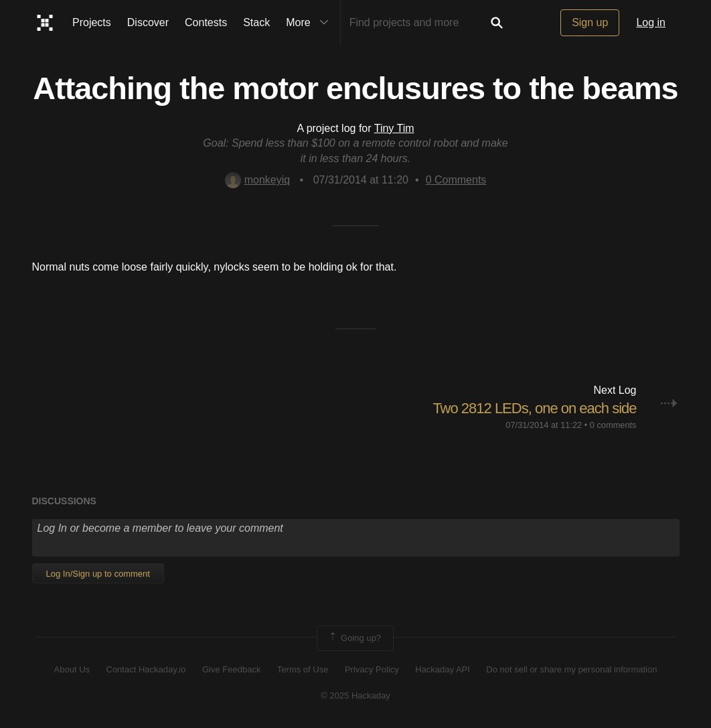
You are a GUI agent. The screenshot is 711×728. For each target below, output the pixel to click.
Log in (651, 22)
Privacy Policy (372, 669)
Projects (92, 22)
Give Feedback (231, 669)
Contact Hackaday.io (146, 669)
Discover (148, 22)
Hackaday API (443, 669)
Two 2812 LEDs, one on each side (534, 408)
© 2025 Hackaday (355, 696)
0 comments (613, 425)
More (310, 23)
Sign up (590, 22)
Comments (456, 180)
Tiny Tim (394, 128)
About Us (72, 669)
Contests (206, 22)
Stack (256, 22)
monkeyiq (257, 180)
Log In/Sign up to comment (98, 574)
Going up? (354, 638)
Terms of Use (303, 669)
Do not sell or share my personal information (571, 669)
